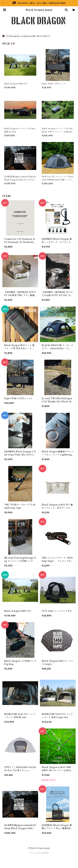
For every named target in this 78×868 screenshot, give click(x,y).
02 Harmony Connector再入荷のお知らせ (26, 36)
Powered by (39, 853)
